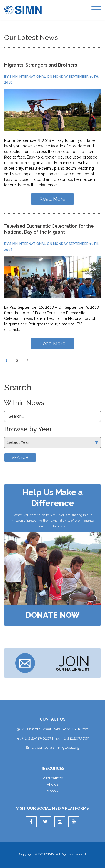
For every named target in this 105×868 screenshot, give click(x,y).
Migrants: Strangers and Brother (41, 65)
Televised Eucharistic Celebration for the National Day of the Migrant (49, 229)
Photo (52, 784)
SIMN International (28, 77)
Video (52, 790)
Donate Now (53, 615)
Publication (53, 778)
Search (20, 458)
